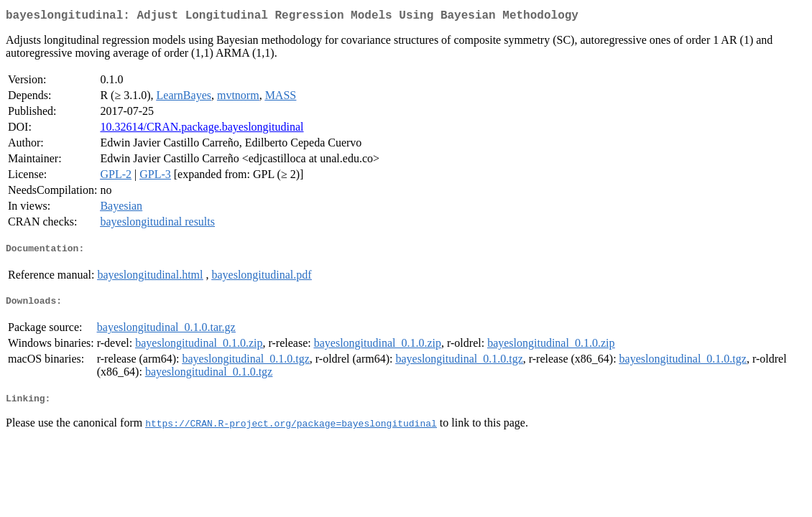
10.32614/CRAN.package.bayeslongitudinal (202, 130)
